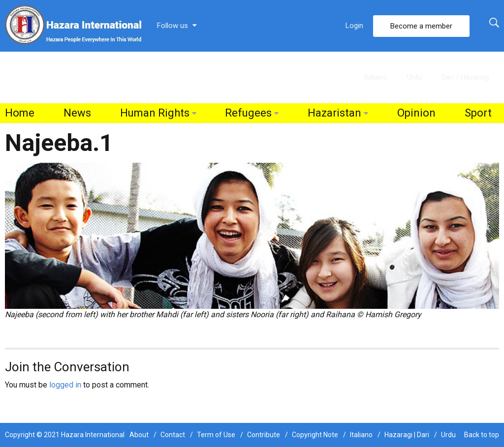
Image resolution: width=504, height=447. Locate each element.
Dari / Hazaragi (465, 77)
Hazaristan (334, 113)
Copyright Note (315, 435)
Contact (173, 435)
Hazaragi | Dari (407, 435)
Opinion (416, 113)
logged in (65, 385)
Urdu (414, 77)
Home (20, 113)
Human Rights (155, 113)
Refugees (248, 113)
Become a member (421, 26)
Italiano (376, 77)
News (77, 113)
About (139, 435)
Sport (478, 113)
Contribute (264, 435)
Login (354, 26)
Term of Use (216, 435)
